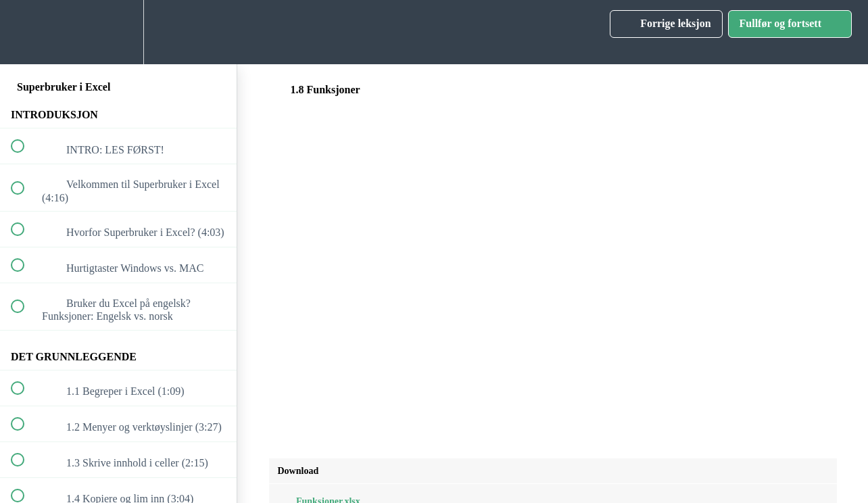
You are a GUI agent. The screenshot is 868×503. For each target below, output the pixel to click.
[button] (25, 32)
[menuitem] (118, 32)
